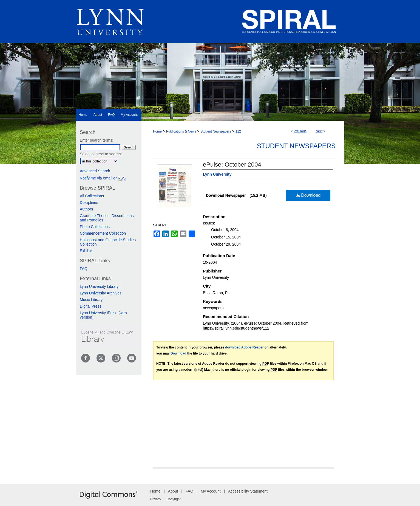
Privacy (156, 499)
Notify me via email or (103, 178)
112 (238, 131)
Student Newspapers (216, 131)
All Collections (92, 196)
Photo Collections (95, 227)
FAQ (84, 269)
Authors (86, 209)
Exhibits (86, 251)
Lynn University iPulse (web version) (103, 315)
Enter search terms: (97, 140)
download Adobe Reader (244, 347)
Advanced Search (95, 171)
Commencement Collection (103, 233)
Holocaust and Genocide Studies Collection (108, 242)
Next (319, 131)
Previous (300, 131)
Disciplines (89, 203)
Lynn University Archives (101, 293)
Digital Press (91, 306)
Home (157, 131)
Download (308, 195)
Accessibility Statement (248, 491)
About (173, 491)
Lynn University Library (99, 286)
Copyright (173, 499)
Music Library (91, 300)
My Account (211, 491)
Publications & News (181, 131)
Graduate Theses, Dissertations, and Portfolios (107, 218)
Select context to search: (101, 154)
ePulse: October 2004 (232, 165)
